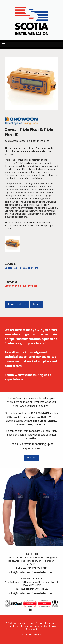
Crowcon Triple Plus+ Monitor (21, 286)
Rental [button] (36, 304)
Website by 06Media (32, 634)
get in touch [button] (32, 458)
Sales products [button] (17, 304)
